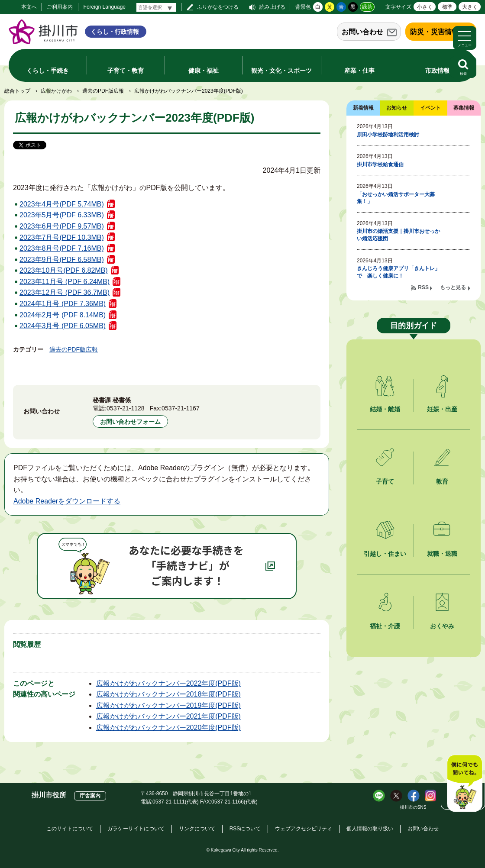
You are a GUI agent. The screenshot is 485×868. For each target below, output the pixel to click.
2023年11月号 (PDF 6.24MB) (65, 282)
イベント (430, 108)
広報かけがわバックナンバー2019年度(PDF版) (168, 705)
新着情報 (363, 108)
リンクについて (197, 829)
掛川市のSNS (413, 807)
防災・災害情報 (434, 32)
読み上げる (272, 7)
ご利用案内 (60, 7)
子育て (385, 481)
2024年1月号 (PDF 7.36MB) (63, 304)
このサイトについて (70, 829)
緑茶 (367, 7)
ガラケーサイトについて (136, 829)
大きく (470, 7)
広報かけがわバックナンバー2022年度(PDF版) (168, 683)
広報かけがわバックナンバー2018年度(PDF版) (168, 694)
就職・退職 (442, 554)
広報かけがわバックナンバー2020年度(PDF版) (168, 728)
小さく (425, 7)
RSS (423, 287)
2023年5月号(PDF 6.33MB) (62, 215)
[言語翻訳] (156, 7)
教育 (442, 481)
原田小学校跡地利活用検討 (388, 135)
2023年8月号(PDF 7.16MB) (62, 248)
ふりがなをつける (218, 7)
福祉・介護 (385, 626)
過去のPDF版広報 (103, 91)
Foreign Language (105, 7)
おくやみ (442, 626)
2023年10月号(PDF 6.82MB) (64, 270)
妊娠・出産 (442, 409)
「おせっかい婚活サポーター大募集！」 (396, 198)
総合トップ (17, 91)
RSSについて (245, 829)
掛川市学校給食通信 (380, 165)
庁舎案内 (90, 796)
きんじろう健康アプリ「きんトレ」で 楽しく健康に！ (398, 272)
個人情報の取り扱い (370, 829)
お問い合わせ (362, 32)
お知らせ (397, 108)
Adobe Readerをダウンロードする (67, 501)
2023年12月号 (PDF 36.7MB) (65, 292)
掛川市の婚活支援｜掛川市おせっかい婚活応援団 (398, 235)
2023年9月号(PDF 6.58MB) (62, 260)
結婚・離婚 (385, 409)
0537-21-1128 (126, 408)
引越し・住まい (385, 554)
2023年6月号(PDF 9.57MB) (62, 226)
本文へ (29, 7)
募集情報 (464, 108)
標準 (447, 7)
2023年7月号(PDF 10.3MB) (62, 237)
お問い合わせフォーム (130, 422)
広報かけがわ (56, 91)
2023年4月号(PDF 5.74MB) (62, 204)
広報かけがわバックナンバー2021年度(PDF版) (168, 716)
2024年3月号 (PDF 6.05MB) (63, 326)
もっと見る (453, 287)
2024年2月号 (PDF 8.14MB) (63, 315)
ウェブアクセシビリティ (304, 829)
